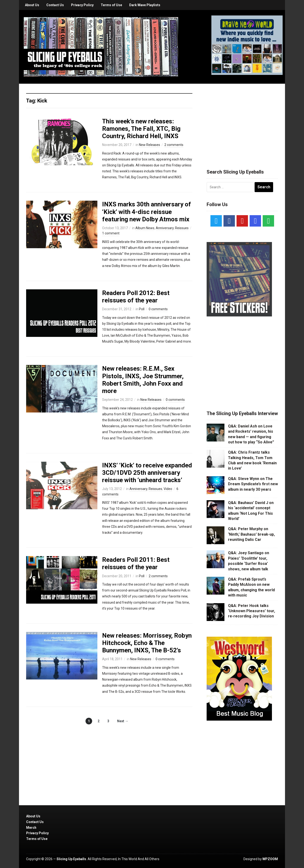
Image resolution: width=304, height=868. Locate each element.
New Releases (150, 145)
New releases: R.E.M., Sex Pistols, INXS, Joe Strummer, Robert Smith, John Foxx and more (143, 380)
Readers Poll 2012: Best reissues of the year (136, 297)
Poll (142, 309)
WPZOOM (270, 859)
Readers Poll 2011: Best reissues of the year (136, 563)
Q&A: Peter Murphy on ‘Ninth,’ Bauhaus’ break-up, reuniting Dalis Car (251, 534)
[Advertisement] (242, 121)
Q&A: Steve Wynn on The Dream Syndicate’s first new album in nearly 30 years (253, 484)
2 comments (174, 145)
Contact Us (55, 5)
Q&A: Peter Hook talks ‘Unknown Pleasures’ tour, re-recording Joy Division (252, 611)
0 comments (158, 309)
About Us (32, 5)
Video (168, 489)
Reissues (182, 228)
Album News (145, 228)
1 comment (111, 233)
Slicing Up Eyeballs (71, 859)
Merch (31, 828)
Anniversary (165, 228)
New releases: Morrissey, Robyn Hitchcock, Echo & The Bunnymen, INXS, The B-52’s (147, 643)
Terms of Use (111, 5)
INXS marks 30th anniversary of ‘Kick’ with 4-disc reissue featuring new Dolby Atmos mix (147, 212)
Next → (123, 721)
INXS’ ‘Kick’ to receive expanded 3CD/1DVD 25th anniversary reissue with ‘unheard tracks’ (147, 473)
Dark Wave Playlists (145, 5)
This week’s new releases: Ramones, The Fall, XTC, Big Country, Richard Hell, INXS (141, 129)
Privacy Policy (82, 5)
